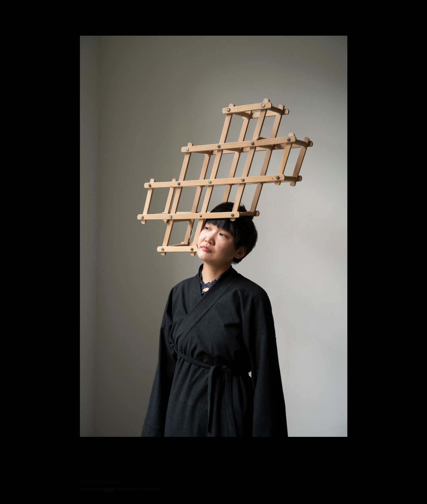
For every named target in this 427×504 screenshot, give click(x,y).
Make (109, 489)
